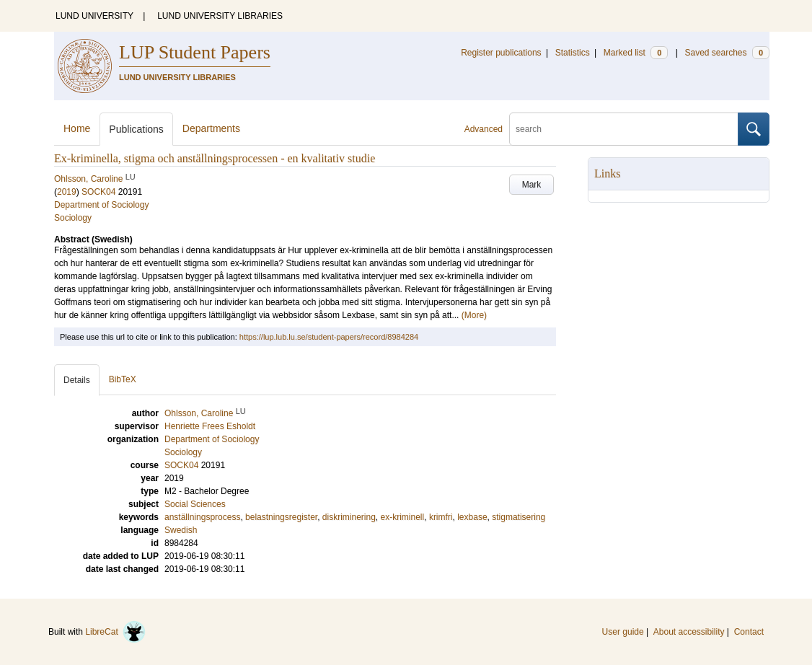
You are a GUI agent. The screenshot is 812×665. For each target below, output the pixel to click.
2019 (67, 192)
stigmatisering (518, 517)
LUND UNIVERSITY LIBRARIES (220, 16)
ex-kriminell (403, 517)
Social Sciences (195, 504)
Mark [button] (532, 185)
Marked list (636, 53)
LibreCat (115, 632)
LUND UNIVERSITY (94, 16)
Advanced (484, 129)
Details (77, 380)
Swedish (181, 530)
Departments (211, 128)
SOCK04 (98, 192)
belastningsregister (281, 517)
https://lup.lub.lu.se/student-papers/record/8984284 (329, 337)
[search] (624, 129)
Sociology (73, 218)
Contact (749, 632)
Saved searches (727, 53)
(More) (474, 315)
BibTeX (123, 379)
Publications (136, 129)
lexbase (472, 517)
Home (77, 128)
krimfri (441, 517)
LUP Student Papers (195, 52)
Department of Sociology (101, 205)
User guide (623, 632)
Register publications (501, 53)
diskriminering (349, 517)
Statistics (573, 53)
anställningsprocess (202, 517)
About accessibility (689, 632)
